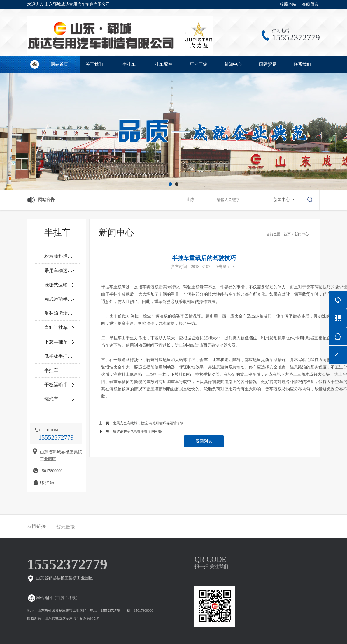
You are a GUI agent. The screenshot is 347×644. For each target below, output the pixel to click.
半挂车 (129, 64)
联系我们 (302, 64)
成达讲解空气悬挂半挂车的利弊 (137, 431)
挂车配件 (164, 64)
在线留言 (310, 4)
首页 (287, 234)
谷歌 (72, 598)
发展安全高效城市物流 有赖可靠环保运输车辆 (148, 423)
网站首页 (35, 64)
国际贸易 (268, 64)
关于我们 (94, 64)
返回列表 (204, 441)
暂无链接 (66, 527)
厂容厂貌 (198, 64)
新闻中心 (233, 64)
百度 (60, 598)
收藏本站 (288, 4)
